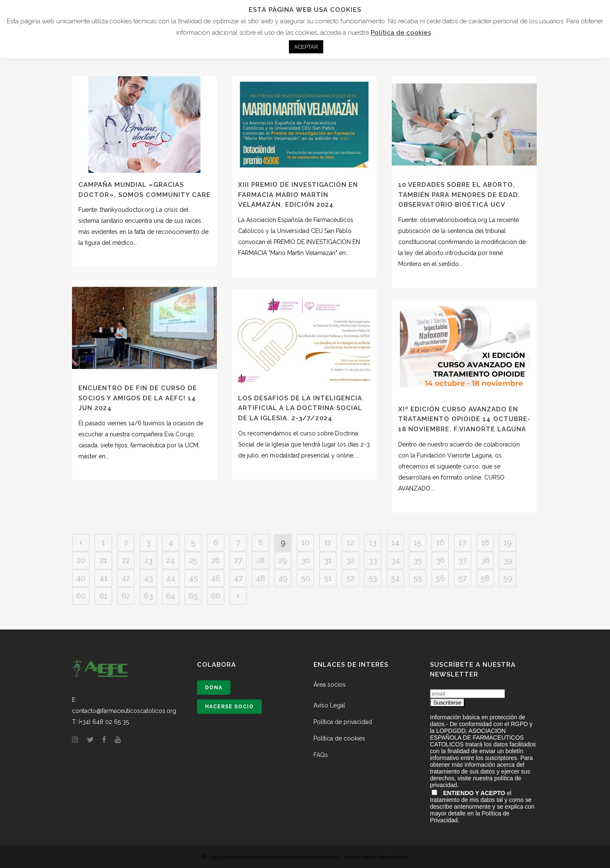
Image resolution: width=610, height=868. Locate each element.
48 (261, 578)
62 (126, 596)
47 (238, 578)
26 (216, 560)
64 (171, 596)
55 (418, 578)
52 (351, 578)
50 (306, 578)
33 (373, 560)
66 (216, 596)
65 (193, 596)
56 (440, 578)
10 (306, 542)
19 (508, 542)
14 (395, 542)
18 (485, 542)
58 (485, 578)
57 (463, 578)
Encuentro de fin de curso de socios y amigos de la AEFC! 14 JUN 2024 (138, 398)
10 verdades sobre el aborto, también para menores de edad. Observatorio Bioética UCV (459, 195)
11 (328, 542)
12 (351, 542)
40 (81, 578)
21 (104, 560)
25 (193, 560)
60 (81, 596)
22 (126, 560)
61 (104, 596)
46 (216, 578)
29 (283, 560)
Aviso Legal (329, 705)
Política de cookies (339, 738)
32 (351, 560)
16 (440, 542)
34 (395, 560)
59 (508, 578)
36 (440, 560)
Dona (214, 688)
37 (463, 560)
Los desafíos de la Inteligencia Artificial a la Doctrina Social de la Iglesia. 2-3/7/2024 (300, 408)
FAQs (321, 755)
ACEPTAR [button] (306, 47)
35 (418, 560)
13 (373, 542)
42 (126, 578)
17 (463, 542)
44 (171, 578)
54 (395, 578)
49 (283, 578)
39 (508, 560)
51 (328, 578)
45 (193, 578)
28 (261, 560)
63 (148, 596)
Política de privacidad (343, 722)
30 (306, 560)
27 (238, 560)
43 (148, 578)
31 (328, 560)
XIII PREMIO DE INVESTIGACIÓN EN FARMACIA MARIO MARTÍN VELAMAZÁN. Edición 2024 (298, 195)
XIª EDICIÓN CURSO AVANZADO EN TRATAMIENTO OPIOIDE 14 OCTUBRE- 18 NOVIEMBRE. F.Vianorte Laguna (464, 419)
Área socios (330, 685)
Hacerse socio (229, 707)
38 (485, 560)
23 (148, 560)
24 (171, 560)
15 (418, 542)
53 (373, 578)
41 (104, 578)
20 (81, 560)
